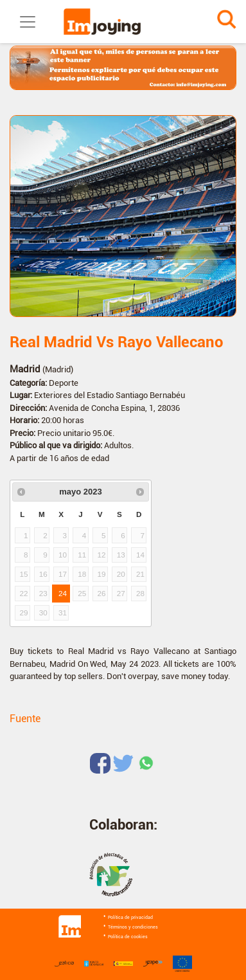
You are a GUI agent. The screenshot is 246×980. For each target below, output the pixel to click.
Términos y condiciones (133, 927)
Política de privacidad (130, 918)
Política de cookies (128, 937)
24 (63, 593)
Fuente (25, 719)
